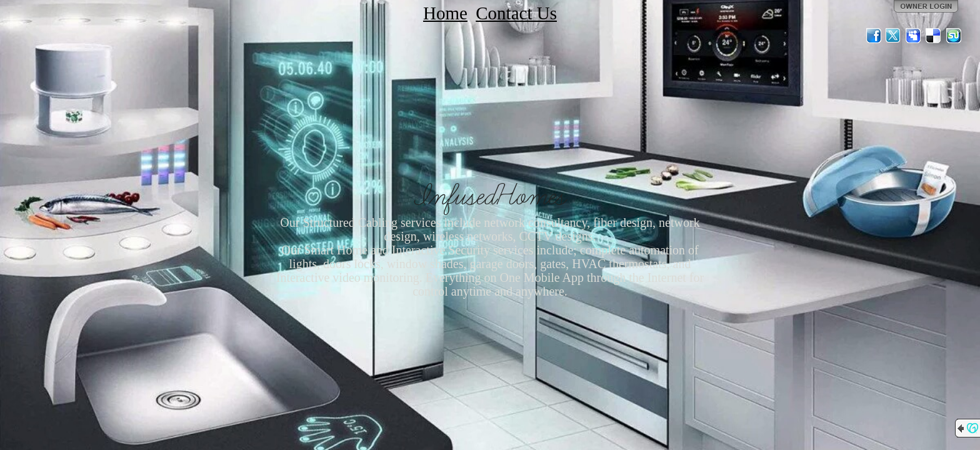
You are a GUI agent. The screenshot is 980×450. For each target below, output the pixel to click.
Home (445, 13)
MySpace (914, 36)
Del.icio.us (934, 36)
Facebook (874, 36)
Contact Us (516, 13)
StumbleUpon (954, 36)
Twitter (894, 36)
